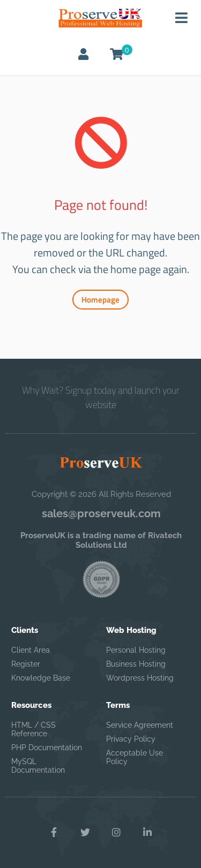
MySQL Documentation (38, 766)
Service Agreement (140, 725)
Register (26, 664)
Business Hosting (136, 664)
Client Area (31, 650)
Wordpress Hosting (140, 678)
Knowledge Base (41, 678)
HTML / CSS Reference (33, 729)
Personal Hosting (136, 650)
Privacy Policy (131, 739)
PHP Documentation (47, 748)
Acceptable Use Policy (135, 757)
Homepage (100, 300)
